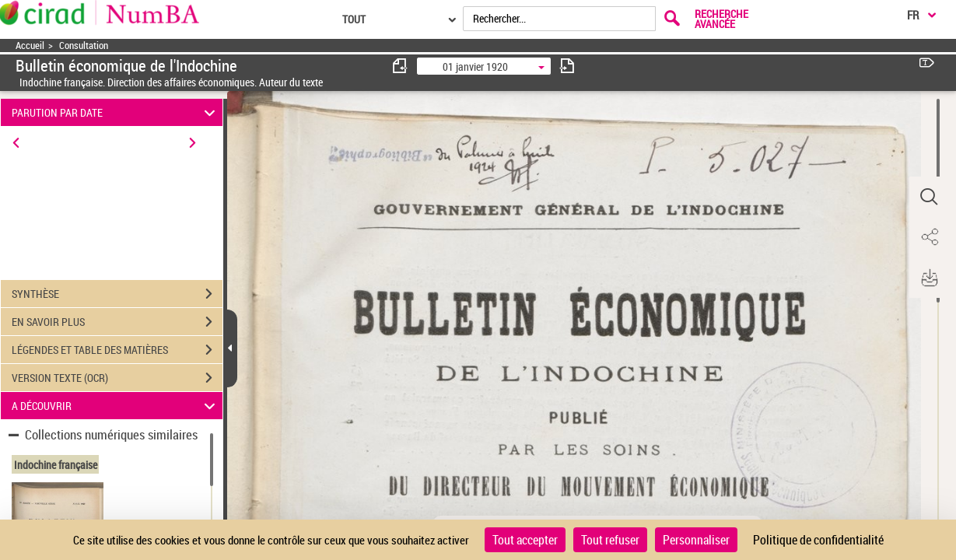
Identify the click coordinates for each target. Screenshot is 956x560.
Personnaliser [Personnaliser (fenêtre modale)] (696, 540)
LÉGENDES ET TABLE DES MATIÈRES (117, 350)
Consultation (84, 45)
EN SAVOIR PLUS (117, 322)
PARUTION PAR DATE (116, 112)
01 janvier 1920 (475, 66)
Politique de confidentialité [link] (818, 540)
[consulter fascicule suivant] (567, 66)
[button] (929, 197)
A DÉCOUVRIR (116, 406)
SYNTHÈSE (117, 294)
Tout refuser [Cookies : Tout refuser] (610, 540)
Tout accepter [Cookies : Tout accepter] (525, 540)
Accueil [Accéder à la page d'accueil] (30, 45)
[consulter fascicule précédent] (401, 66)
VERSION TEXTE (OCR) (117, 378)
